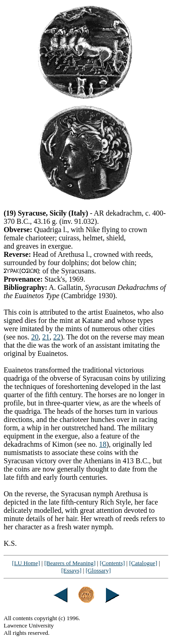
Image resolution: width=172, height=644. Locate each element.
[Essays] (71, 570)
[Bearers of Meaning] (70, 563)
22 (57, 337)
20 (35, 337)
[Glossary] (98, 570)
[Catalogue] (143, 563)
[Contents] (112, 563)
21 (46, 337)
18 (103, 444)
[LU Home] (26, 563)
